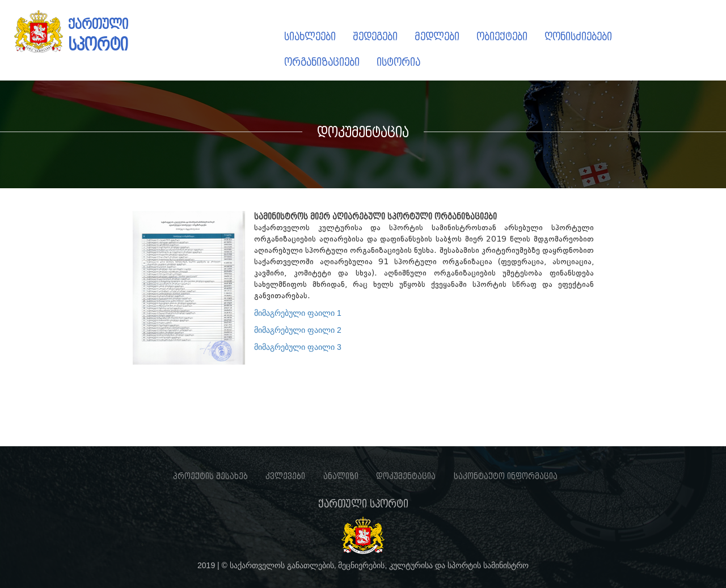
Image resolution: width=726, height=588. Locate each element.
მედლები (437, 37)
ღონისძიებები (578, 37)
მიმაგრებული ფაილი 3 (298, 347)
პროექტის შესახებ (210, 476)
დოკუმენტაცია (406, 476)
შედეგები (375, 37)
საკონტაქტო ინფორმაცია (506, 476)
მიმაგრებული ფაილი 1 (298, 313)
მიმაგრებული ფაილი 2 (298, 330)
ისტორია (398, 62)
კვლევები (285, 476)
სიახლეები (310, 37)
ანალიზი (341, 476)
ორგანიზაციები (322, 62)
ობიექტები (502, 37)
